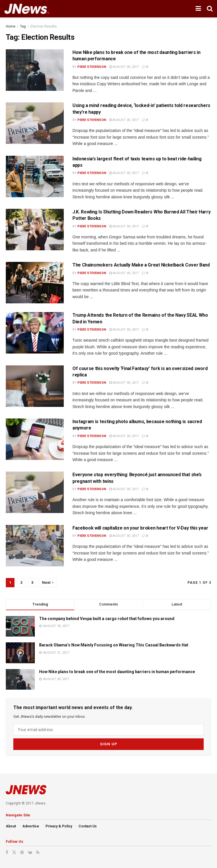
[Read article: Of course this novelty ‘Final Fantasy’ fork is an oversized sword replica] (35, 386)
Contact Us (88, 826)
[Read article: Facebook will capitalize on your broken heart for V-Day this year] (35, 546)
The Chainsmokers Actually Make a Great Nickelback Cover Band (141, 265)
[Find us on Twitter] (14, 852)
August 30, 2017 (124, 67)
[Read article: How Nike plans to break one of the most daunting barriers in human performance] (35, 70)
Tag (23, 26)
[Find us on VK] (30, 852)
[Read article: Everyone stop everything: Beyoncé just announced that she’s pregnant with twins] (35, 492)
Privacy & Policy (59, 826)
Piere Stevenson (92, 67)
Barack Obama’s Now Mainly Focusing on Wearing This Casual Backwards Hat (114, 645)
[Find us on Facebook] (7, 852)
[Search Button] (210, 9)
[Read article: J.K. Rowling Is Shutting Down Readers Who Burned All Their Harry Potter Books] (35, 230)
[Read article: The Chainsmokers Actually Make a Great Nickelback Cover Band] (35, 283)
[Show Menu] (198, 9)
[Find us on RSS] (38, 852)
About (11, 826)
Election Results (44, 26)
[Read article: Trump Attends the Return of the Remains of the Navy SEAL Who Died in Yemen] (35, 333)
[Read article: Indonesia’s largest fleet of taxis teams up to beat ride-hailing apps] (35, 176)
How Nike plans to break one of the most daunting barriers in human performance (117, 672)
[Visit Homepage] (27, 9)
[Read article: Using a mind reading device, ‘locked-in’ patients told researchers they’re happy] (35, 123)
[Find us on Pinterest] (22, 852)
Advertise (31, 826)
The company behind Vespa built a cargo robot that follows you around (107, 619)
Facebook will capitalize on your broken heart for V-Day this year (140, 528)
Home (11, 26)
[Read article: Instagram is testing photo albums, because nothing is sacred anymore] (35, 439)
